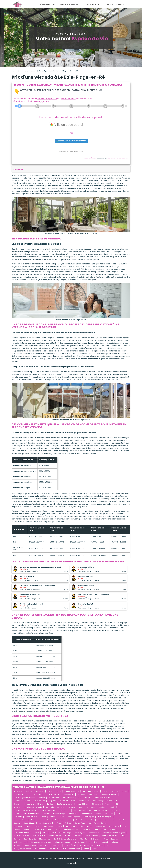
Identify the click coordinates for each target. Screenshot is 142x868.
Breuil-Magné (30, 823)
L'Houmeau (74, 814)
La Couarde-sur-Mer (22, 836)
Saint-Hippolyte (100, 829)
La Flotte (17, 807)
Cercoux (17, 839)
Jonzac (119, 801)
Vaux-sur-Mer (39, 801)
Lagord (115, 791)
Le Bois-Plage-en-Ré (31, 814)
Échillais (50, 804)
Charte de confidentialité (90, 158)
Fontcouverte (87, 814)
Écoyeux (77, 836)
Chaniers (17, 804)
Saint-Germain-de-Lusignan (114, 833)
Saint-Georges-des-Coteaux (25, 810)
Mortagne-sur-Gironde (22, 848)
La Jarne (114, 810)
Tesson (100, 845)
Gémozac (91, 807)
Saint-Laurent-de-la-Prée (41, 820)
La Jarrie (72, 807)
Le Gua (119, 814)
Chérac (115, 842)
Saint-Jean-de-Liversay (98, 810)
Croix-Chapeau (20, 842)
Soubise (116, 804)
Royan (50, 791)
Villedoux (17, 829)
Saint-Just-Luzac (20, 820)
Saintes (29, 791)
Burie (45, 833)
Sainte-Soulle (84, 801)
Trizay (58, 829)
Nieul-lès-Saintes (86, 845)
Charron (46, 814)
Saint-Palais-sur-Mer (102, 798)
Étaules (16, 814)
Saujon (124, 791)
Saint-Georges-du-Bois (85, 820)
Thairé (59, 826)
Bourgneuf (57, 845)
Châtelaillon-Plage (52, 794)
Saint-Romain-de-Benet (99, 823)
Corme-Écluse (70, 845)
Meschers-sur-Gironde (33, 807)
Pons (79, 798)
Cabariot (114, 829)
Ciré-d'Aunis (96, 839)
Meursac (28, 829)
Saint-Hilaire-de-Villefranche (65, 839)
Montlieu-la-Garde (71, 829)
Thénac (68, 823)
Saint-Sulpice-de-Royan (55, 807)
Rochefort (40, 791)
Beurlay (96, 848)
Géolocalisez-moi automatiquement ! (71, 141)
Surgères (37, 794)
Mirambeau (48, 826)
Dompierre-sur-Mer (109, 794)
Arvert (107, 804)
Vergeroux (54, 848)
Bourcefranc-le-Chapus (34, 804)
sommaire (18, 169)
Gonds (37, 826)
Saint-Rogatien (74, 817)
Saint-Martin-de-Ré (48, 810)
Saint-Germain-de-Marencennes (37, 839)
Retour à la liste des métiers (71, 152)
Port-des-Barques (105, 817)
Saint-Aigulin (89, 817)
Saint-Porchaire (45, 823)
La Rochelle (18, 791)
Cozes (43, 817)
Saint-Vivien (93, 842)
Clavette (84, 839)
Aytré (59, 791)
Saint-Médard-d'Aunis (63, 820)
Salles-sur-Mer (31, 817)
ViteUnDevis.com (112, 158)
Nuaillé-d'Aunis (30, 845)
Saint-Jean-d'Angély (91, 791)
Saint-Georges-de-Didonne (24, 798)
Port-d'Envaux (79, 842)
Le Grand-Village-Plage (71, 848)
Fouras (88, 798)
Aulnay (90, 826)
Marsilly (112, 807)
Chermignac (80, 833)
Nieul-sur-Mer (68, 794)
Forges (124, 836)
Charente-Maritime (29, 71)
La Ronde (17, 845)
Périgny (106, 791)
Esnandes (109, 814)
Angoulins (52, 801)
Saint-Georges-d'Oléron (103, 801)
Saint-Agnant (64, 810)
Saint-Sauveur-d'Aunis (22, 826)
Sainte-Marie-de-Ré (65, 804)
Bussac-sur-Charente (22, 833)
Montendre (97, 804)
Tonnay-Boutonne (111, 839)
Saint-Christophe (91, 836)
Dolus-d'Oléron (82, 804)
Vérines (53, 817)
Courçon (17, 823)
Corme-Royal (80, 823)
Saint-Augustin (39, 836)
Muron (68, 836)
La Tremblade (54, 798)
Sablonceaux (94, 833)
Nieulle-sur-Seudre (63, 842)
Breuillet (102, 807)
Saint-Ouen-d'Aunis (109, 836)
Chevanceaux (41, 848)
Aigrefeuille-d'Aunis (68, 801)
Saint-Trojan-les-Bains (74, 826)
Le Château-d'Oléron (22, 801)
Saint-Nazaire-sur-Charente (40, 842)
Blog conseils (71, 863)
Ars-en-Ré (86, 829)
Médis (81, 807)
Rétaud (109, 845)
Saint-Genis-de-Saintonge (61, 833)
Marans (42, 798)
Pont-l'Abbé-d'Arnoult (116, 820)
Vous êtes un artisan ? (122, 158)
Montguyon (101, 826)
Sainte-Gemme (55, 836)
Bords (37, 833)
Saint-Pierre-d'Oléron (22, 794)
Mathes (101, 820)
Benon (86, 848)
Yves (125, 826)
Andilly (62, 817)
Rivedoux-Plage (59, 814)
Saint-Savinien (79, 810)
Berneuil (105, 842)
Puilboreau (93, 794)
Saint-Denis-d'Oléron (43, 829)
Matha (99, 814)
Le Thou (58, 823)
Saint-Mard (44, 845)
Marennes (82, 794)
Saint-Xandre (68, 798)
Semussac (18, 817)
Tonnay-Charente (72, 791)
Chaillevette (114, 826)
